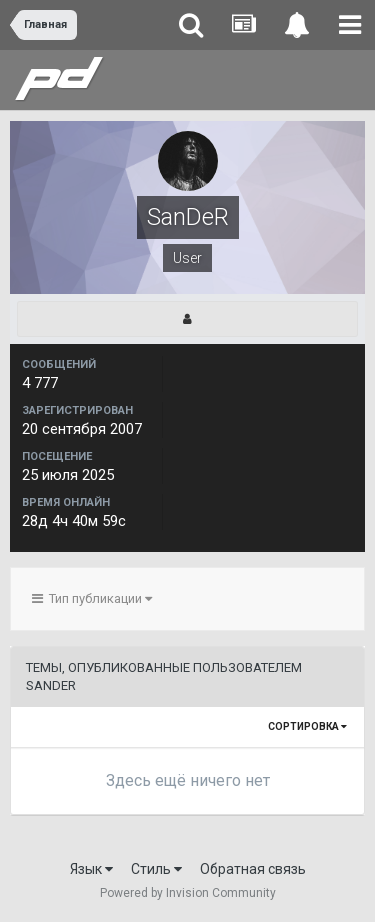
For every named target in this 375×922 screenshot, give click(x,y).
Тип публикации (92, 598)
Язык (91, 869)
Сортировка (307, 726)
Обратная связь (253, 869)
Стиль (156, 869)
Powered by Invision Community (188, 893)
